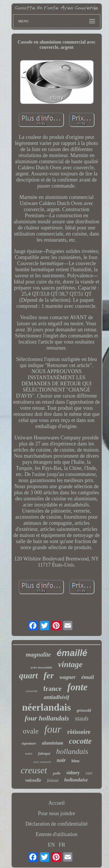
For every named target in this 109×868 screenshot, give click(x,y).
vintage (70, 664)
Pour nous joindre (57, 813)
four (53, 729)
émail (88, 677)
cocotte (80, 741)
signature (29, 743)
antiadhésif (57, 697)
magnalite (38, 655)
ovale (31, 731)
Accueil (57, 803)
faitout (53, 780)
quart (28, 675)
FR (62, 845)
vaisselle (33, 780)
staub (82, 718)
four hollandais (47, 718)
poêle (57, 773)
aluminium (52, 743)
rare (89, 773)
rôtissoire (79, 732)
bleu (76, 761)
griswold (84, 710)
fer (49, 675)
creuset (34, 770)
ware (29, 753)
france (52, 689)
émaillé (72, 653)
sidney (73, 773)
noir (61, 760)
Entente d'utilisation (57, 834)
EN (51, 845)
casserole (32, 691)
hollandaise (76, 780)
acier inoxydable (41, 667)
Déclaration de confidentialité (57, 824)
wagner (68, 677)
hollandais (72, 751)
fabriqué (44, 754)
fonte (78, 687)
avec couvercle (42, 762)
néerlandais (47, 707)
